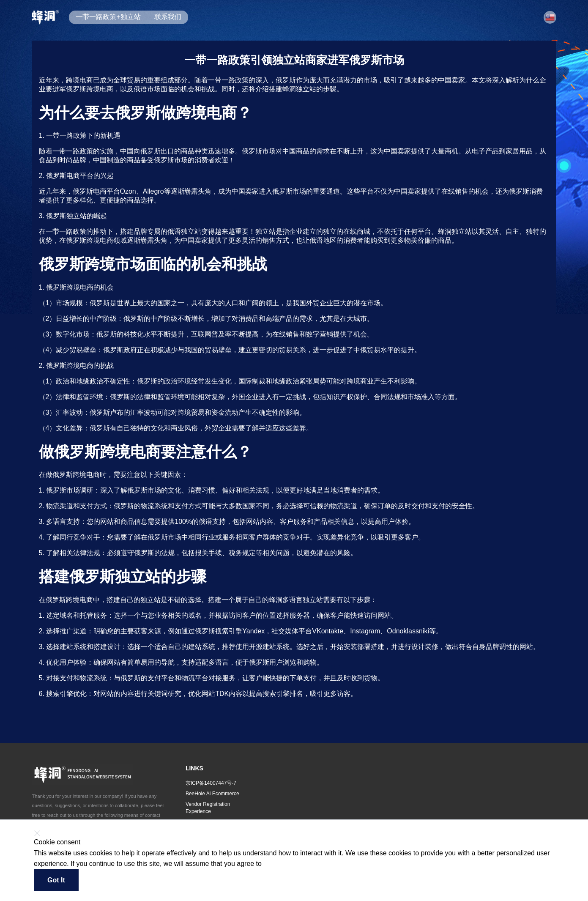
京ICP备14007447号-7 (211, 783)
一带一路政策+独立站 (108, 17)
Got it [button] (56, 880)
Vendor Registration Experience (208, 808)
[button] (550, 17)
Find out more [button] (282, 864)
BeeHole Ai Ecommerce (212, 794)
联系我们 (168, 17)
